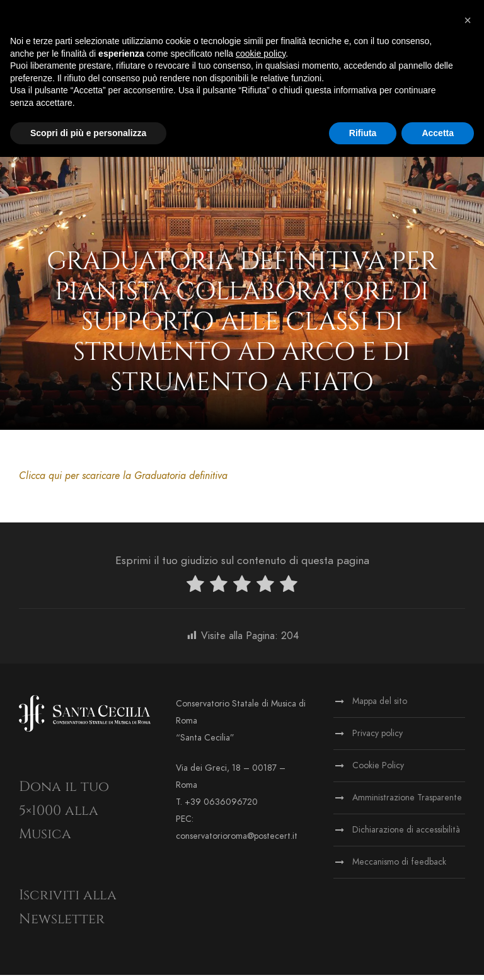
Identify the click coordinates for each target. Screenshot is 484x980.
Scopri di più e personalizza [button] (88, 133)
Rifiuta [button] (363, 133)
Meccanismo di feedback (399, 867)
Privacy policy (377, 738)
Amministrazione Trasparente (407, 803)
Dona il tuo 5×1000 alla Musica (64, 816)
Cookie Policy (378, 770)
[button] (468, 20)
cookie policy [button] (261, 54)
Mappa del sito (380, 706)
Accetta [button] (438, 133)
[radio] (195, 591)
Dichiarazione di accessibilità (406, 835)
